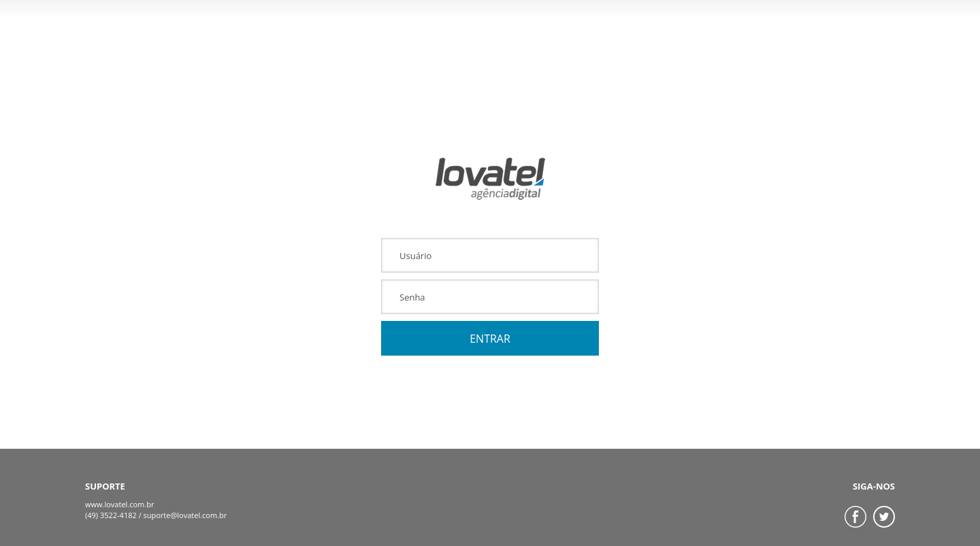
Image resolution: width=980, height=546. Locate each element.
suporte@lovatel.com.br (185, 515)
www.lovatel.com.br (119, 504)
